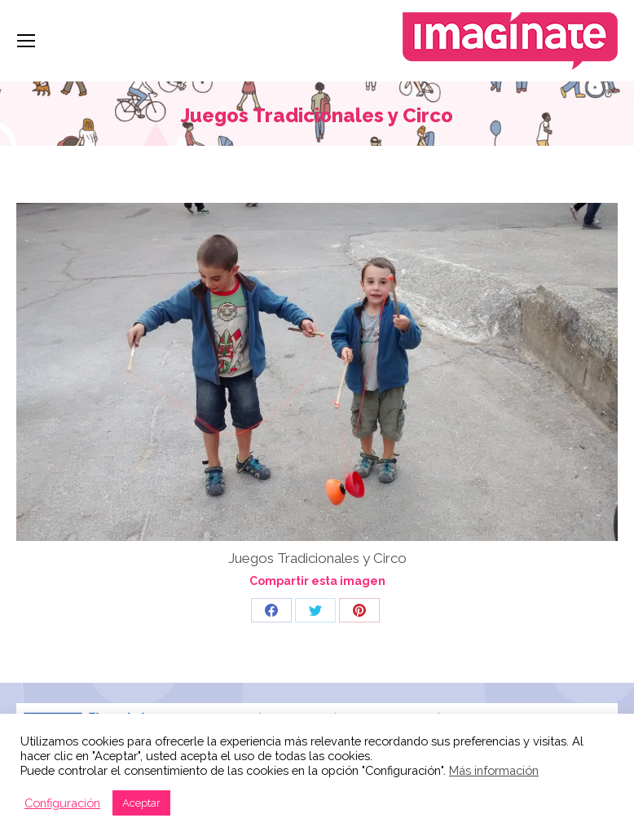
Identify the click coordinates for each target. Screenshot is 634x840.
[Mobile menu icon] (26, 41)
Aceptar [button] (141, 803)
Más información (494, 770)
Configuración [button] (62, 803)
